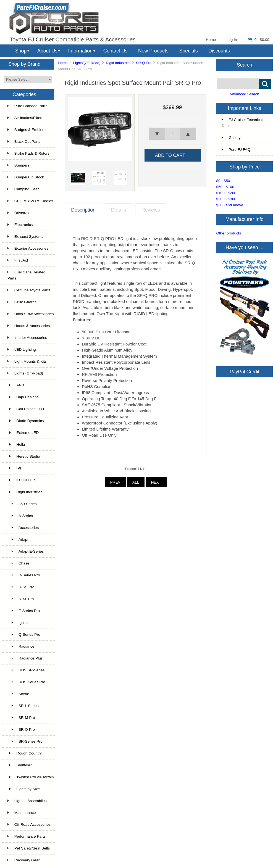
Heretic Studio (24, 456)
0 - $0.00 (258, 40)
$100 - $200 (226, 193)
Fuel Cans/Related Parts (27, 275)
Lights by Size (24, 789)
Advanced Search (244, 94)
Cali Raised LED (26, 409)
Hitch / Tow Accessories (31, 314)
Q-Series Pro (24, 634)
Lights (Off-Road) (87, 63)
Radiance (21, 646)
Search (245, 65)
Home (211, 40)
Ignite (18, 623)
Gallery (231, 138)
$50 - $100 (225, 187)
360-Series (22, 504)
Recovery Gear (23, 860)
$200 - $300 (226, 199)
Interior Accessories (27, 338)
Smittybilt (20, 765)
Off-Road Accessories (29, 825)
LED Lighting (22, 349)
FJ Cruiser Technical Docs (242, 123)
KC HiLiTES (22, 480)
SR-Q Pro (144, 63)
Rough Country (25, 753)
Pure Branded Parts (27, 106)
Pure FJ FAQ (236, 150)
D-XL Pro (21, 599)
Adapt (18, 539)
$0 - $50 (223, 181)
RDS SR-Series (26, 670)
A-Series (20, 516)
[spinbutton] (172, 134)
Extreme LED (23, 433)
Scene (18, 694)
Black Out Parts (24, 142)
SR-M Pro (21, 718)
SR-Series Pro (25, 741)
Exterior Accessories (28, 248)
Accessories (23, 528)
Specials (189, 51)
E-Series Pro (24, 611)
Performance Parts (27, 836)
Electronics (20, 225)
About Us (47, 51)
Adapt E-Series (26, 551)
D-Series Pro (24, 575)
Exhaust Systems (25, 237)
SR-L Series (23, 706)
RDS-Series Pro (26, 682)
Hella (16, 444)
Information (80, 51)
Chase (18, 563)
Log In (232, 40)
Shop (21, 51)
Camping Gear (23, 189)
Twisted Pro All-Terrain (31, 777)
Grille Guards (22, 302)
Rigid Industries (118, 63)
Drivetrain (19, 213)
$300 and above (230, 205)
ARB (16, 385)
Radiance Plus (25, 658)
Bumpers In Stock (26, 177)
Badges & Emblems (27, 130)
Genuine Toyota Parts (29, 290)
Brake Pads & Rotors (28, 153)
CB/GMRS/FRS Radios (30, 201)
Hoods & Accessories (29, 326)
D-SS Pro (21, 587)
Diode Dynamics (26, 421)
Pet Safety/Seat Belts (29, 848)
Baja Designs (23, 397)
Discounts (219, 51)
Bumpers (18, 165)
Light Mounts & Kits (27, 361)
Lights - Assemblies (27, 801)
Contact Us (115, 51)
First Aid (18, 260)
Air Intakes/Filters (25, 118)
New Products (153, 51)
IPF (15, 468)
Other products (229, 233)
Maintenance (22, 813)
